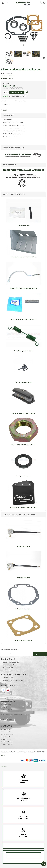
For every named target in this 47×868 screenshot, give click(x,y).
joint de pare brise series (24, 382)
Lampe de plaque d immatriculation (24, 413)
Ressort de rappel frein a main (24, 351)
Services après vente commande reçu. (12, 715)
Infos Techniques (7, 739)
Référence (4, 73)
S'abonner (40, 654)
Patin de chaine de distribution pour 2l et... (24, 320)
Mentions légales (7, 705)
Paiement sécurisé (7, 710)
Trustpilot (4, 110)
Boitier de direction (24, 546)
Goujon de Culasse (24, 226)
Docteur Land (6, 737)
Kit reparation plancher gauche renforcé (24, 257)
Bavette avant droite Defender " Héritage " (24, 507)
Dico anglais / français (8, 732)
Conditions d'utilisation (9, 717)
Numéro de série (7, 729)
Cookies (3, 755)
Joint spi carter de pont (24, 476)
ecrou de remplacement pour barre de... (24, 445)
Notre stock (6, 722)
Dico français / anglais (8, 734)
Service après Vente (8, 744)
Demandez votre (8, 76)
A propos (5, 707)
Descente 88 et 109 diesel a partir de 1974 (24, 288)
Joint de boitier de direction (24, 609)
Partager (6, 105)
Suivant (44, 58)
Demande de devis (7, 742)
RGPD (4, 712)
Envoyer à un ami (22, 101)
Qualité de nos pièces (8, 719)
